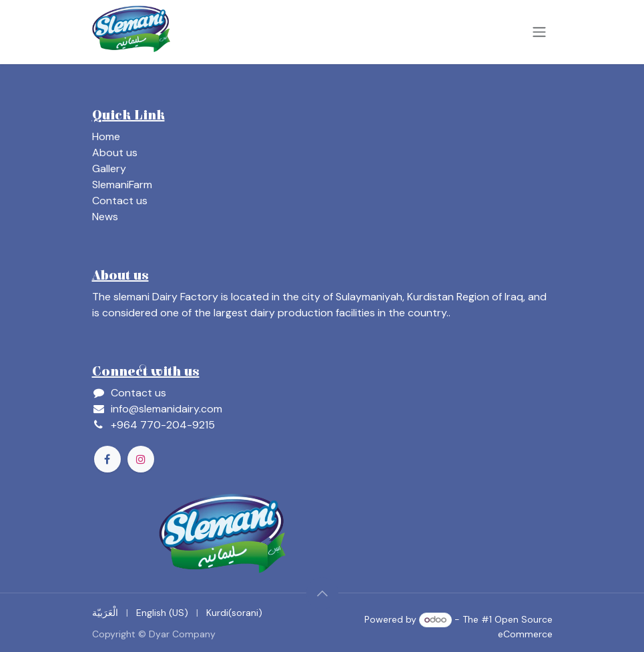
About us (115, 152)
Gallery (109, 169)
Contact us (120, 201)
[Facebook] (107, 459)
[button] (322, 593)
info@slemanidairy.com (167, 409)
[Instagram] (141, 459)
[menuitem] (105, 613)
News (105, 217)
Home (106, 136)
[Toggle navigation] (539, 32)
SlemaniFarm (122, 185)
